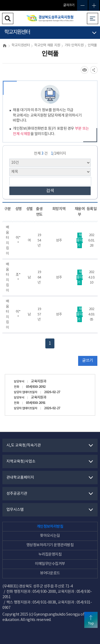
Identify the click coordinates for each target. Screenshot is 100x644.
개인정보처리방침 (50, 526)
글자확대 (94, 5)
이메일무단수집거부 (50, 564)
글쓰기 (87, 361)
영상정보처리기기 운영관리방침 (50, 545)
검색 (50, 191)
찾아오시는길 (50, 536)
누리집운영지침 (50, 554)
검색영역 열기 (8, 18)
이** (18, 241)
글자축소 (82, 5)
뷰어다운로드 (50, 573)
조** (18, 278)
